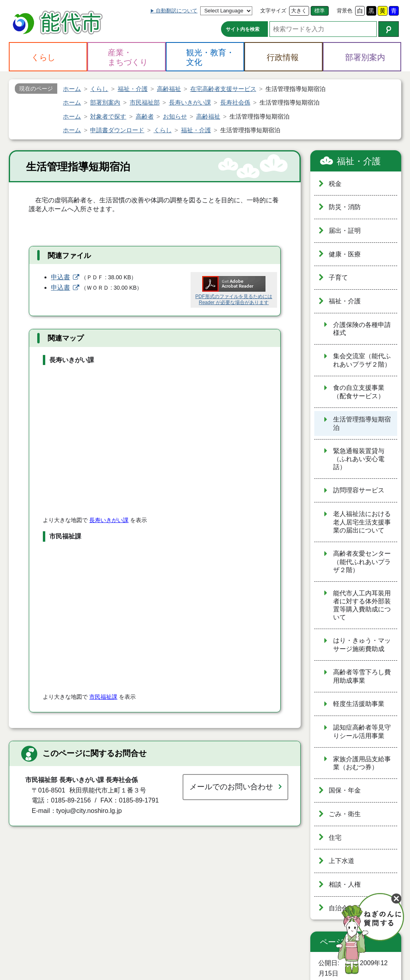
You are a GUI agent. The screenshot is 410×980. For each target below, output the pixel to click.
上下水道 (342, 861)
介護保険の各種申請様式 (362, 329)
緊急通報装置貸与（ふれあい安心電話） (359, 459)
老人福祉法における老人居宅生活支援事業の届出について (362, 522)
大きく (299, 11)
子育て (338, 277)
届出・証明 (345, 231)
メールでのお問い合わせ (231, 787)
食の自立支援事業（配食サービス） (359, 392)
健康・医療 (345, 254)
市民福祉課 (103, 697)
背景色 (345, 11)
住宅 (335, 838)
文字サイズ (273, 11)
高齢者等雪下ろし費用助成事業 (362, 676)
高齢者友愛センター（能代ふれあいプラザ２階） (362, 562)
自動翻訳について (177, 11)
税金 (335, 184)
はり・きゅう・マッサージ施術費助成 (362, 645)
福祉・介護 (359, 161)
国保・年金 (345, 790)
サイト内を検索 (243, 29)
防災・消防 (345, 207)
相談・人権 (345, 884)
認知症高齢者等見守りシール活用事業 (362, 732)
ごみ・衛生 (345, 814)
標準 (320, 11)
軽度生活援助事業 (359, 704)
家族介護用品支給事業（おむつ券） (362, 763)
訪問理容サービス (359, 490)
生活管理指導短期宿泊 (362, 423)
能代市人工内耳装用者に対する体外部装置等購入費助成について (362, 605)
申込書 (60, 277)
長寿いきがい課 (109, 520)
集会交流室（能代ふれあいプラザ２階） (362, 360)
